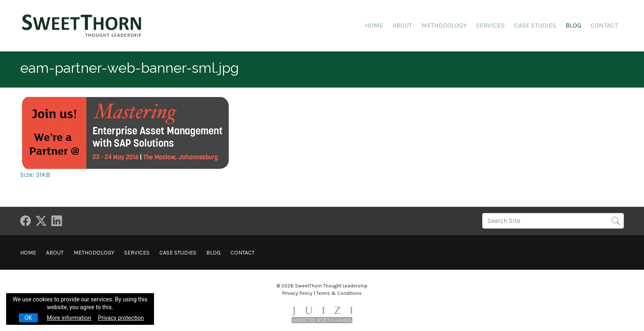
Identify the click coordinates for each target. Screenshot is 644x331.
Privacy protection (121, 318)
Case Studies (535, 25)
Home (374, 25)
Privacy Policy (297, 293)
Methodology (444, 25)
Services (490, 25)
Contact (604, 25)
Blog (573, 25)
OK (28, 318)
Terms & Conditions (339, 293)
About (402, 25)
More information (69, 318)
